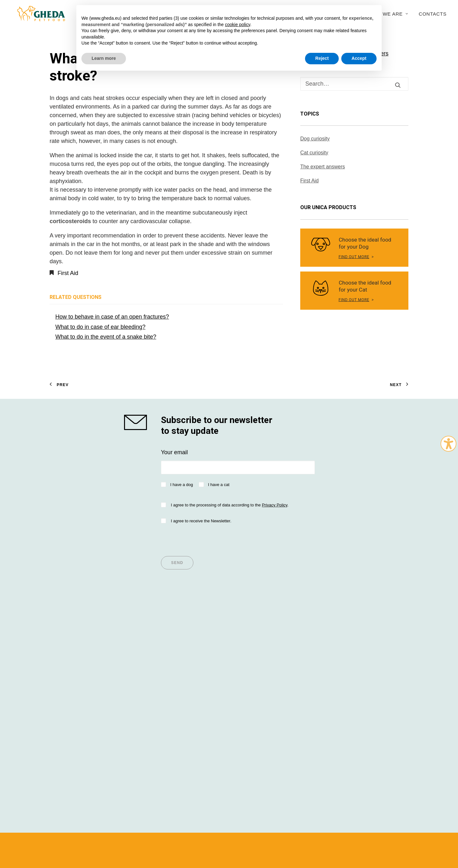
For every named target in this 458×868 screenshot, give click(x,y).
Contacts (433, 14)
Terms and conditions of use (165, 830)
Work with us (344, 686)
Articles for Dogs (163, 652)
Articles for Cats (162, 660)
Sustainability (344, 660)
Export (336, 677)
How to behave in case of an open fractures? (112, 317)
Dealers (245, 643)
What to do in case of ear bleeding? (100, 327)
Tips (147, 643)
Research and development (362, 669)
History (336, 652)
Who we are (388, 14)
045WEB (379, 830)
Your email (174, 452)
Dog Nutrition (66, 652)
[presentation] (209, 538)
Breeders (246, 660)
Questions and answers (265, 669)
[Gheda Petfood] (36, 14)
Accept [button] (359, 58)
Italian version (62, 842)
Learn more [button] (104, 58)
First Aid (68, 273)
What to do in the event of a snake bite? (106, 337)
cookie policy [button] (237, 25)
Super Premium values (79, 643)
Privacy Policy (274, 505)
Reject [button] (322, 58)
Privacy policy (208, 830)
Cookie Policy (340, 830)
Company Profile (348, 643)
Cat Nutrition (66, 660)
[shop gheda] (137, 422)
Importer (245, 652)
